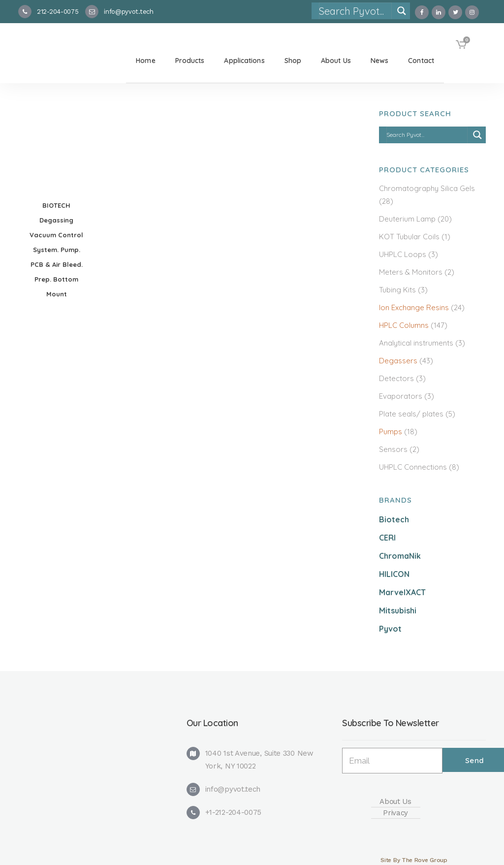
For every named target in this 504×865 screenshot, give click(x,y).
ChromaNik (400, 556)
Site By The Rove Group (414, 860)
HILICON (394, 574)
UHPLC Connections (413, 467)
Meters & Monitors (411, 272)
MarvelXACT (402, 592)
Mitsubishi (398, 610)
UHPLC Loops (403, 254)
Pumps (391, 432)
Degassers (398, 361)
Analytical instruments (416, 343)
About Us (395, 801)
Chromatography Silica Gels (427, 188)
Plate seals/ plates (411, 414)
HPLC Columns (404, 325)
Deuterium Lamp (407, 219)
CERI (387, 538)
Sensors (393, 449)
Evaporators (401, 396)
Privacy (395, 813)
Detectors (396, 378)
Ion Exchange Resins (414, 307)
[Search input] (355, 11)
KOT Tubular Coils (409, 237)
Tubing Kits (397, 290)
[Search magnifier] (402, 11)
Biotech (394, 519)
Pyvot (390, 629)
